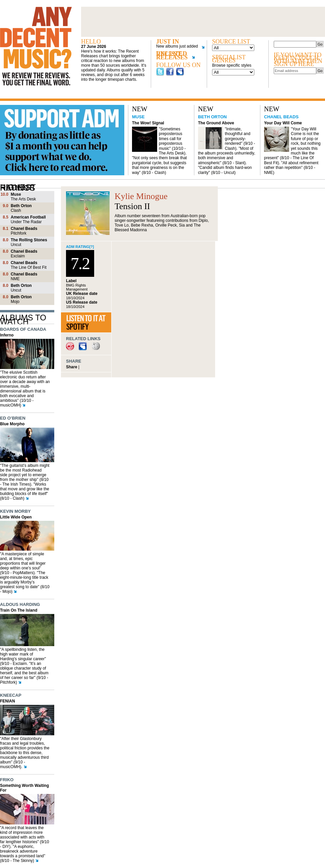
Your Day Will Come (283, 123)
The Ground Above (216, 123)
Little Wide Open (16, 517)
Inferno (7, 335)
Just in (168, 42)
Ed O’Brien (13, 418)
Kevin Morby (15, 511)
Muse (138, 117)
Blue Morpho (12, 424)
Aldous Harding (20, 604)
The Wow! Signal (148, 123)
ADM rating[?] (80, 247)
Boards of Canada (23, 329)
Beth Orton (212, 117)
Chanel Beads (281, 117)
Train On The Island (19, 610)
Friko (7, 780)
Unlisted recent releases (175, 57)
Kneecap (11, 695)
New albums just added (178, 46)
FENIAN (8, 701)
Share (72, 367)
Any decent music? (36, 46)
